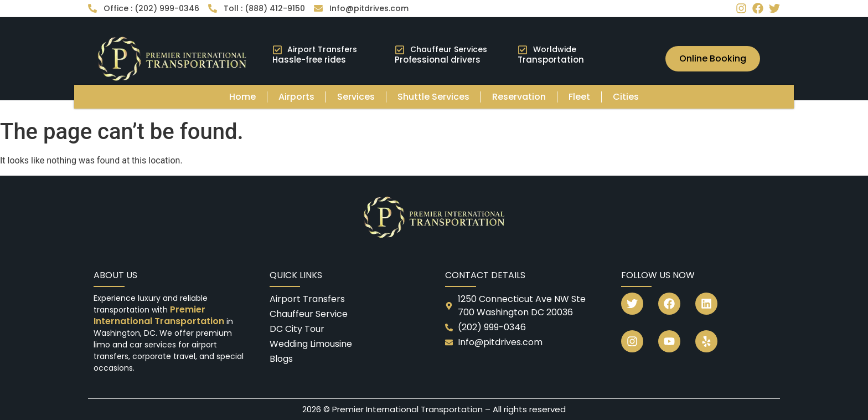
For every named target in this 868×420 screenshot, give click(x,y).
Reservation (519, 97)
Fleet (579, 97)
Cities (626, 97)
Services (356, 97)
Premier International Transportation (160, 315)
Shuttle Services (433, 97)
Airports (296, 97)
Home (242, 97)
